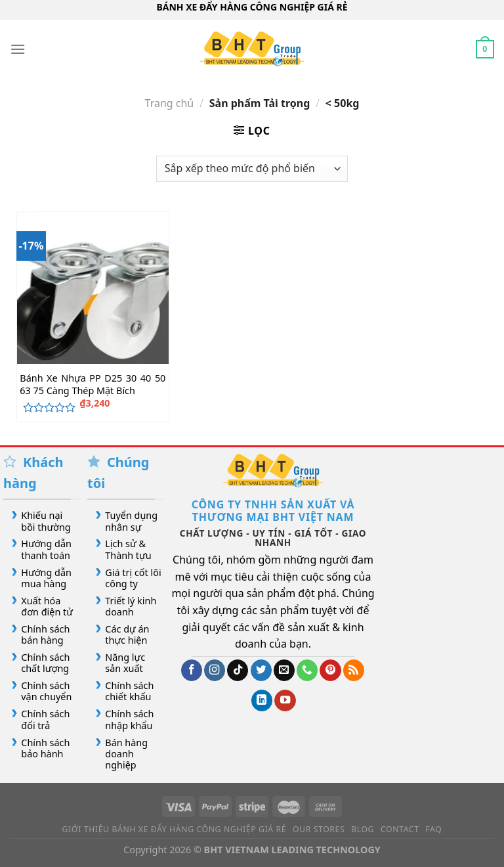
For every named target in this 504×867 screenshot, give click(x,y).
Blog (363, 829)
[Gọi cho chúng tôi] (307, 670)
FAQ (433, 829)
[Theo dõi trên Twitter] (261, 670)
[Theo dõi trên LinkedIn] (262, 700)
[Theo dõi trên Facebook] (192, 670)
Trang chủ (170, 103)
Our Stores (319, 829)
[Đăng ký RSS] (354, 670)
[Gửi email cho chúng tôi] (284, 670)
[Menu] (18, 49)
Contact (400, 829)
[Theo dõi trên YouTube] (285, 700)
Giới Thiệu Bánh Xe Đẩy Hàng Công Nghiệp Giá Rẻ (175, 829)
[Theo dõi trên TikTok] (238, 670)
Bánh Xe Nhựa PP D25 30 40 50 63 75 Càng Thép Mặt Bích (93, 385)
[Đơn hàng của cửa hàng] (252, 169)
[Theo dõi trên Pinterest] (330, 670)
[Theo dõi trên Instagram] (215, 670)
